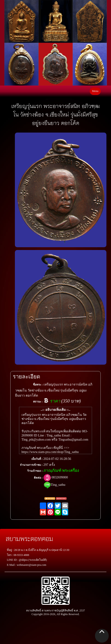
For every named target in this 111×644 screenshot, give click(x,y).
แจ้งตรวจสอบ (50, 499)
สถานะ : (38, 402)
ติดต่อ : (38, 478)
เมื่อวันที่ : (37, 459)
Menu (95, 91)
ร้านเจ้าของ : (35, 471)
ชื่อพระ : (38, 385)
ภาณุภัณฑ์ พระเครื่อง (61, 471)
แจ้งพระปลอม (61, 499)
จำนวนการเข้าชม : (31, 465)
